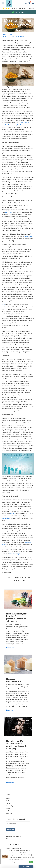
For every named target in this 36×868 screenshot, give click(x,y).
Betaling (9, 808)
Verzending (10, 806)
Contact (8, 803)
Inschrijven (10, 830)
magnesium (29, 236)
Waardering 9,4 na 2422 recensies (23, 8)
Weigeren (14, 862)
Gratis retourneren (12, 801)
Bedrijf (8, 798)
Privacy (8, 839)
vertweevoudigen (15, 554)
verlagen (13, 513)
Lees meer (10, 648)
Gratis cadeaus (19, 12)
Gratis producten (11, 811)
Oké (31, 862)
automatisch (6, 518)
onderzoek (8, 212)
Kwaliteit (9, 813)
